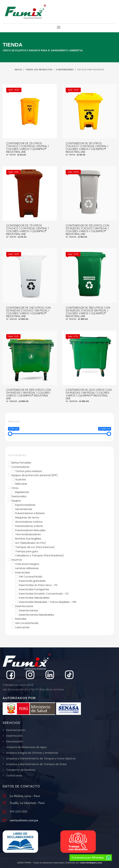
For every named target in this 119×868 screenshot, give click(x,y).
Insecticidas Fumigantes (34, 589)
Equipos (16, 501)
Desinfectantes (29, 610)
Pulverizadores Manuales (30, 530)
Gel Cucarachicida (30, 577)
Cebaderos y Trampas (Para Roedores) (39, 555)
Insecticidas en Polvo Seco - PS (38, 585)
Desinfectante (24, 606)
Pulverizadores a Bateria (30, 513)
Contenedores (20, 467)
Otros (15, 488)
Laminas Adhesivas (27, 568)
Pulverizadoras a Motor (29, 526)
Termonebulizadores (28, 534)
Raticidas (21, 619)
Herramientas (24, 509)
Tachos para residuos (29, 471)
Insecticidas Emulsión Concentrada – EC (44, 594)
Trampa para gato (27, 551)
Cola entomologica (27, 564)
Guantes (21, 480)
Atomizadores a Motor (29, 522)
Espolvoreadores (25, 505)
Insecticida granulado (32, 581)
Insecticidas (23, 573)
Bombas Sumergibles (28, 539)
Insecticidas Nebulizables (34, 598)
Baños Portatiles (21, 463)
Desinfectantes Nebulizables (36, 615)
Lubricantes (22, 627)
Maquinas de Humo (27, 517)
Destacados (19, 496)
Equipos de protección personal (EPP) (35, 475)
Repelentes (22, 492)
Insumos (17, 560)
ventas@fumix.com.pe (24, 820)
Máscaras (21, 484)
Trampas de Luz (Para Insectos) (35, 547)
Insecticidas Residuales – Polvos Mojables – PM (48, 602)
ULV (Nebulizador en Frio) (31, 543)
